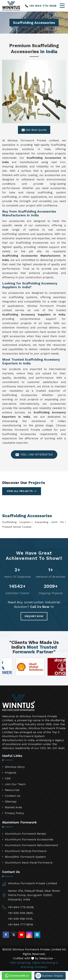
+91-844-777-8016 (20, 924)
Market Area (13, 807)
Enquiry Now (34, 616)
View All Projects (22, 491)
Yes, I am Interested (34, 455)
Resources (12, 790)
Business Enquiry (49, 976)
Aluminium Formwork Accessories (29, 839)
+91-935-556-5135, (20, 919)
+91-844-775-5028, (21, 907)
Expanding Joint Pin (50, 522)
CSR (8, 778)
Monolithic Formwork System (25, 857)
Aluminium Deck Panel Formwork (29, 863)
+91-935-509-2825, (21, 913)
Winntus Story (15, 767)
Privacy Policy (14, 813)
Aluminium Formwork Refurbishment (31, 845)
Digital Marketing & (45, 963)
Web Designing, (20, 963)
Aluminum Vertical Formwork (26, 851)
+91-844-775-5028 (41, 6)
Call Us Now (40, 607)
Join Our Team (15, 784)
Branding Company (34, 967)
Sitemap (11, 801)
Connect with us (17, 976)
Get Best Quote (34, 130)
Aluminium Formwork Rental (25, 834)
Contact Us (13, 796)
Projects (11, 773)
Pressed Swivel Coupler (17, 527)
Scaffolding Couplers (16, 522)
